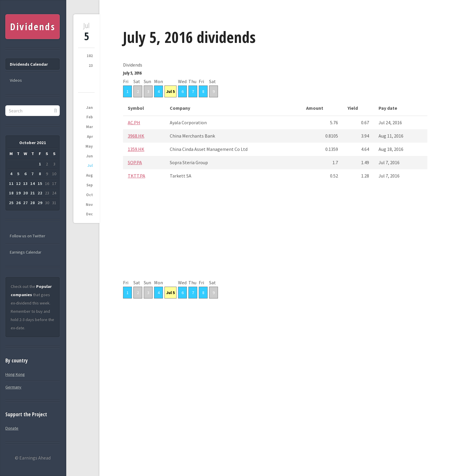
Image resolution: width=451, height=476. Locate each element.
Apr (90, 137)
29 (40, 203)
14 (33, 183)
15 (40, 183)
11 (11, 183)
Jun (89, 156)
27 (25, 203)
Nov (89, 205)
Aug (89, 175)
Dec (89, 214)
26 (18, 203)
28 (33, 203)
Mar (89, 127)
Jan (89, 108)
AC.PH (134, 122)
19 (18, 193)
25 (11, 203)
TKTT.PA (136, 176)
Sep (90, 185)
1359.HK (136, 149)
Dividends (33, 26)
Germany (13, 387)
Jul (90, 166)
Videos (16, 80)
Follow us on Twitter (28, 236)
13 (25, 183)
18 (11, 193)
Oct (89, 195)
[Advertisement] (275, 237)
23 (91, 66)
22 (40, 193)
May (89, 146)
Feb (90, 117)
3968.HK (136, 136)
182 (90, 56)
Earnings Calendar (26, 252)
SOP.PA (135, 162)
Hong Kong (15, 374)
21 (33, 193)
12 (18, 183)
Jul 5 (170, 91)
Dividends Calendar (29, 64)
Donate (12, 428)
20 (25, 193)
